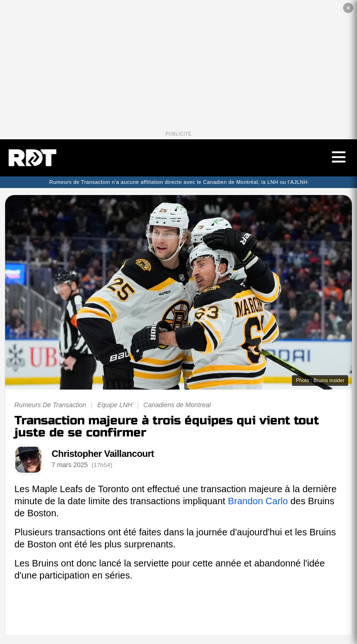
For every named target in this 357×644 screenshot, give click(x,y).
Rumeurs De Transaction (50, 405)
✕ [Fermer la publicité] (348, 8)
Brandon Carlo (258, 501)
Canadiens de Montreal (177, 405)
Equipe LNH (115, 405)
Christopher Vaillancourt (103, 454)
